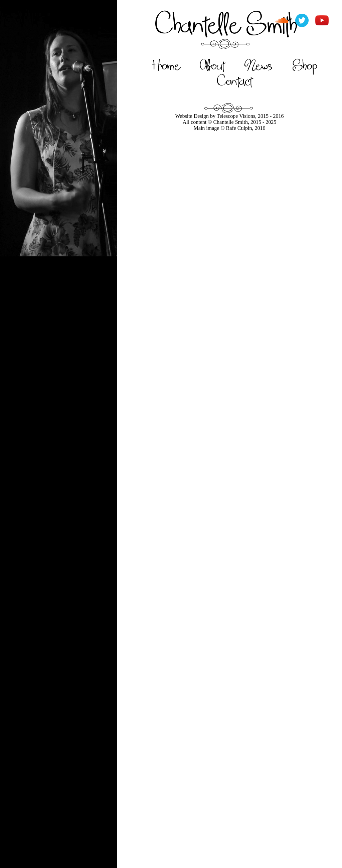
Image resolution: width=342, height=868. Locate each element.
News (259, 65)
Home (166, 65)
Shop (305, 65)
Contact (235, 80)
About (212, 65)
